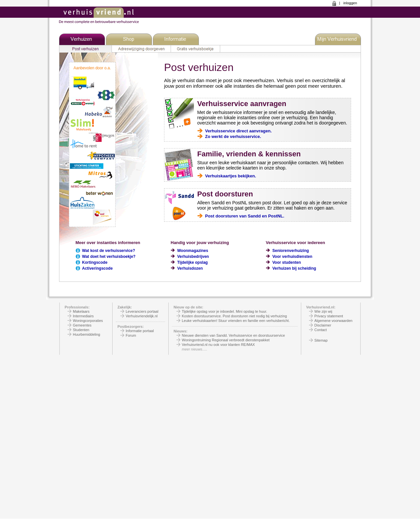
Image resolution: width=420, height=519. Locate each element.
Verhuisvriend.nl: (321, 307)
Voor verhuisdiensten (292, 257)
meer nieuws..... (195, 349)
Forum (131, 335)
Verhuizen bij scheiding (294, 268)
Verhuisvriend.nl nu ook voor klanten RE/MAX (218, 345)
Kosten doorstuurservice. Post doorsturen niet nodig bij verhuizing (234, 316)
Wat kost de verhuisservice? (109, 251)
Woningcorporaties (88, 321)
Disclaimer (323, 325)
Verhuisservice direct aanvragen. (238, 131)
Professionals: (77, 307)
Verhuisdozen (190, 268)
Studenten (81, 330)
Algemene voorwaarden (333, 321)
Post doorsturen (225, 194)
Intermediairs (83, 316)
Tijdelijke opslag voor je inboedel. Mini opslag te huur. (224, 311)
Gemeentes (82, 325)
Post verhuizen (199, 67)
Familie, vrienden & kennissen (249, 154)
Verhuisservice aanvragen (242, 104)
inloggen (350, 3)
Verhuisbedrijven (193, 257)
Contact (321, 330)
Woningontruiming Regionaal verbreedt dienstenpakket (226, 340)
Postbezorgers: (131, 327)
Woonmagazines (193, 251)
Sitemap (321, 340)
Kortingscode (95, 262)
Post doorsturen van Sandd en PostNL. (245, 216)
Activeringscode (97, 268)
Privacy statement (329, 316)
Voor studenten (287, 262)
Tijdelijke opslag (192, 262)
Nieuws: (180, 331)
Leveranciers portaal (142, 311)
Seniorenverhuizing (291, 251)
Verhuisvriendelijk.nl (142, 316)
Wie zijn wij (323, 311)
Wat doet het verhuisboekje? (109, 257)
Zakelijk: (125, 307)
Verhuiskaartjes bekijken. (231, 176)
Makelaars (81, 311)
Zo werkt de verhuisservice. (233, 136)
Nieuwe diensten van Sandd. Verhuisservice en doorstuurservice (233, 335)
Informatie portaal (140, 331)
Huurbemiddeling (86, 334)
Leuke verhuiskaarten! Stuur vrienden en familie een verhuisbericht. (236, 321)
